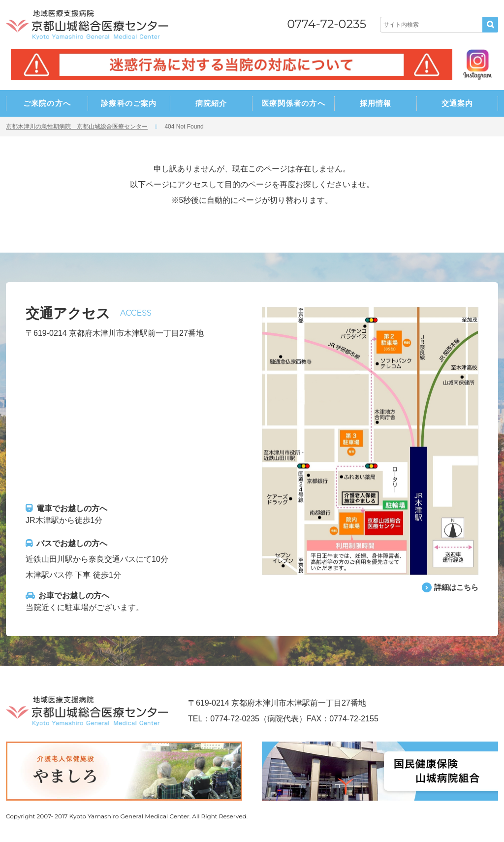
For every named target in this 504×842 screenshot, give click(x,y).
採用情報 (376, 103)
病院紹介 (211, 103)
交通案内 (457, 103)
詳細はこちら (455, 587)
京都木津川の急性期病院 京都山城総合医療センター (77, 127)
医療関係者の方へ (293, 103)
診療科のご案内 (129, 103)
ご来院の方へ (47, 103)
